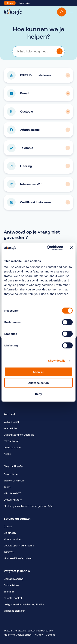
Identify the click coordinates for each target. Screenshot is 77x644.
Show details (57, 361)
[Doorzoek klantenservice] (60, 51)
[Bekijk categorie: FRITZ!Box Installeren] (68, 75)
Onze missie (11, 474)
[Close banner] (71, 248)
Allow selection (38, 383)
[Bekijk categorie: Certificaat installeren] (68, 202)
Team (7, 487)
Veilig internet (11, 422)
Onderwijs (24, 3)
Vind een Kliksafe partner (18, 558)
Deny (39, 394)
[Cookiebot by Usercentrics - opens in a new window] (48, 248)
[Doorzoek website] (62, 12)
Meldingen (10, 533)
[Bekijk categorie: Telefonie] (68, 148)
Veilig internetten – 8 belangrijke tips (24, 604)
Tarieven (9, 552)
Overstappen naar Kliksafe (19, 546)
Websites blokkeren (15, 611)
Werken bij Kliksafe (14, 481)
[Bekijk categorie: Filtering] (68, 166)
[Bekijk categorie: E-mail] (68, 93)
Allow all (39, 372)
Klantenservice (12, 539)
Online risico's (12, 585)
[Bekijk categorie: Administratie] (68, 130)
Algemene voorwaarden (18, 635)
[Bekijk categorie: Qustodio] (68, 112)
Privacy (39, 635)
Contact (9, 526)
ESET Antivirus (11, 441)
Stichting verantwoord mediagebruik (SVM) (29, 506)
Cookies (50, 635)
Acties (7, 454)
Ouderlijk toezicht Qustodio (19, 435)
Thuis (10, 3)
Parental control (13, 598)
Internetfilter (10, 428)
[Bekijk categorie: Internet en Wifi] (68, 184)
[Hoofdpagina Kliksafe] (13, 12)
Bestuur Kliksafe (13, 500)
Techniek (9, 592)
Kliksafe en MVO (13, 493)
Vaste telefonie (12, 447)
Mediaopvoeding (14, 579)
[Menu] (72, 12)
